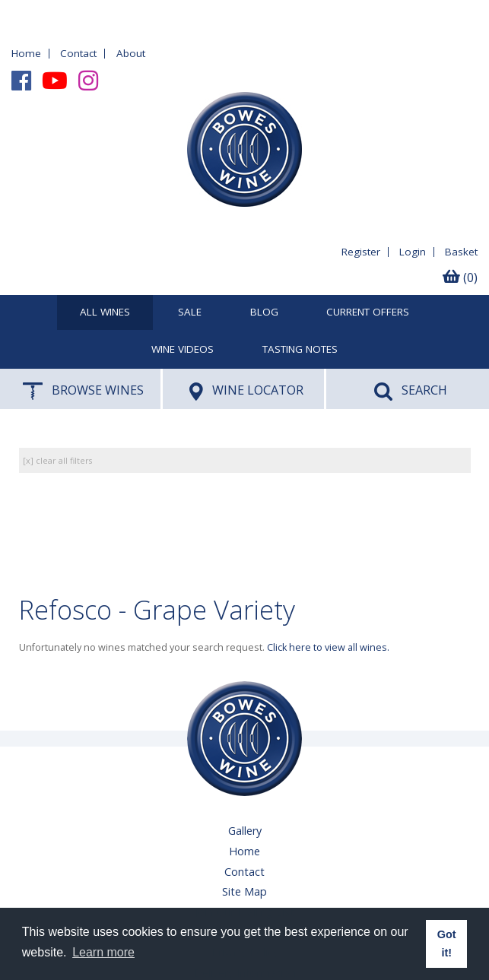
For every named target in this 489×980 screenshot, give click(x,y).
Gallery (245, 831)
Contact (78, 53)
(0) (460, 278)
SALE (190, 312)
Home (26, 53)
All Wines (105, 312)
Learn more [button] (103, 952)
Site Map (244, 891)
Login (413, 252)
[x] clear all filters (57, 460)
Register (361, 252)
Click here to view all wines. (328, 647)
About (131, 53)
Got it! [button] (447, 944)
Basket (461, 252)
